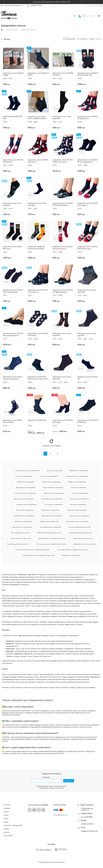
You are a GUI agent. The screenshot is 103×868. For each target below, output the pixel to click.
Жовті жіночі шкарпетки (77, 482)
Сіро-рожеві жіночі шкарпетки (50, 527)
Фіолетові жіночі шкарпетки (24, 516)
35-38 (5, 79)
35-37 (55, 79)
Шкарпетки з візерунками (71, 555)
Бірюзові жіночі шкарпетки (26, 488)
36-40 (80, 79)
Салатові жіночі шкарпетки (77, 510)
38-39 (5, 209)
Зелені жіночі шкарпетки (25, 510)
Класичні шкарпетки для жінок (80, 527)
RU (101, 6)
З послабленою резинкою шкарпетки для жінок (33, 550)
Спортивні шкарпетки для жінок (81, 533)
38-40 (60, 79)
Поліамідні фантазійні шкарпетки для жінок (39, 555)
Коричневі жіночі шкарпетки (52, 516)
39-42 (5, 252)
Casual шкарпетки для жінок (21, 538)
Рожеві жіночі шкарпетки (26, 482)
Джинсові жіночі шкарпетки (24, 499)
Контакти (7, 805)
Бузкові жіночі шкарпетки (50, 510)
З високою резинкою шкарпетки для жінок (72, 550)
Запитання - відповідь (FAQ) (13, 825)
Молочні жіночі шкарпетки (80, 499)
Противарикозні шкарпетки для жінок (52, 538)
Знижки (6, 819)
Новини (6, 815)
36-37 (60, 122)
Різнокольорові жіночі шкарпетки (27, 471)
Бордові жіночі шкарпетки (49, 522)
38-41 (11, 79)
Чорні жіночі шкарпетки (24, 476)
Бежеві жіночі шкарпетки (79, 471)
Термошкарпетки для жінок (83, 538)
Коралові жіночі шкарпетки (79, 516)
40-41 (55, 122)
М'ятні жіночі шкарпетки (23, 522)
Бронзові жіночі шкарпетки (22, 527)
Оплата (6, 812)
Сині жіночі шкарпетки (80, 493)
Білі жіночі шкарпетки (55, 471)
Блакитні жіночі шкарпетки (27, 505)
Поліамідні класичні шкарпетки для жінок (51, 544)
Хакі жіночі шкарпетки (78, 505)
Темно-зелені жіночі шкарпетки (77, 522)
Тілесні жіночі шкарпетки (49, 476)
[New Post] (44, 850)
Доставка (7, 808)
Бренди (6, 822)
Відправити (69, 781)
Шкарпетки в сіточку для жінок (85, 544)
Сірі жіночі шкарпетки (79, 488)
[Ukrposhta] (61, 850)
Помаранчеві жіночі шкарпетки (77, 476)
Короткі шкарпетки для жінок (18, 544)
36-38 (36, 122)
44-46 (30, 426)
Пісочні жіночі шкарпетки (54, 505)
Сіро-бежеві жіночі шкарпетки (52, 499)
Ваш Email (46, 777)
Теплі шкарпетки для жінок (20, 533)
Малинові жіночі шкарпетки (53, 488)
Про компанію (8, 836)
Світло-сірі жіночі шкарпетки (25, 493)
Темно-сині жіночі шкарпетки (54, 493)
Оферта (6, 829)
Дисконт (7, 832)
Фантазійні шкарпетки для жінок (49, 533)
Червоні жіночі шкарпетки (51, 482)
